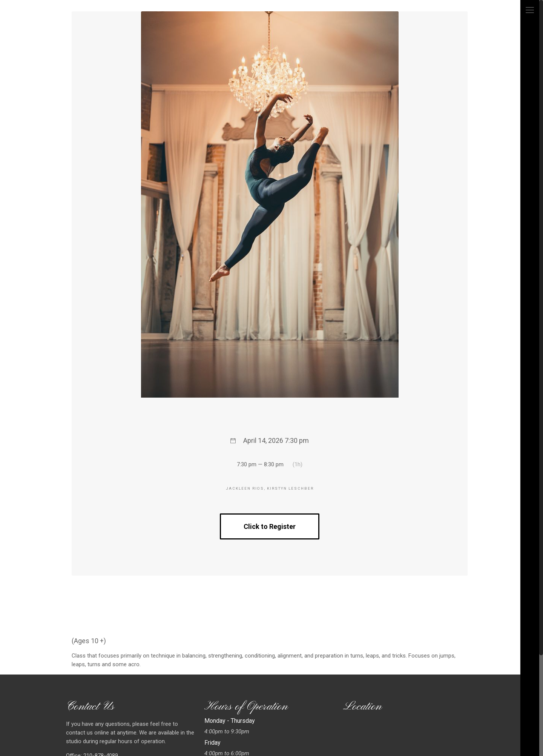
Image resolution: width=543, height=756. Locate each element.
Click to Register (270, 526)
